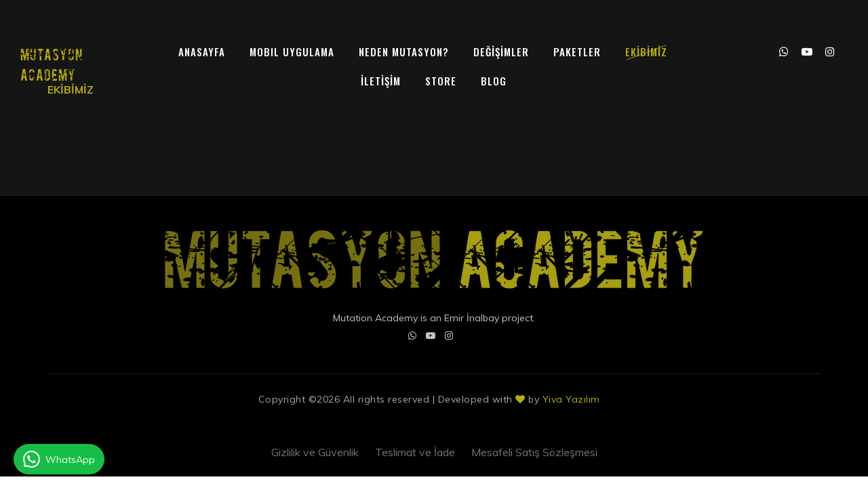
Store (441, 81)
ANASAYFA (202, 52)
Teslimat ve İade (415, 452)
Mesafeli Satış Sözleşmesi (534, 452)
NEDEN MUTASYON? (404, 52)
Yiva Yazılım (571, 399)
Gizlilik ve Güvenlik (315, 452)
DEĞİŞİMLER (501, 52)
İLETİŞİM (381, 81)
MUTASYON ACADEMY (52, 64)
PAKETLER (577, 52)
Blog (494, 81)
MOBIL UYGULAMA (292, 52)
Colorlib (606, 402)
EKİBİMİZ (646, 52)
